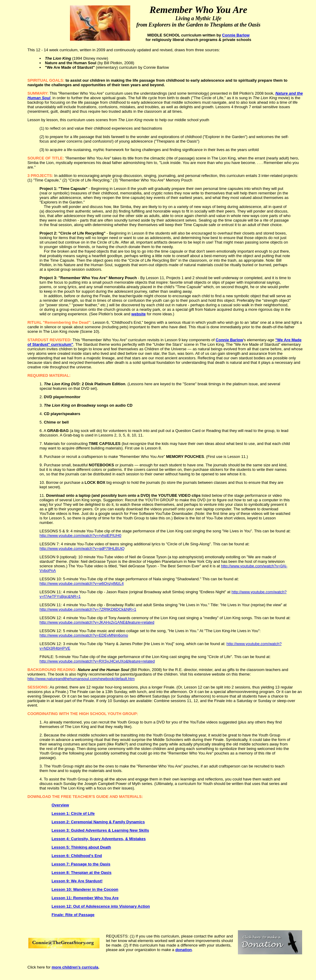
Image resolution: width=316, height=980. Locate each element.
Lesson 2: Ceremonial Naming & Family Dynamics (98, 822)
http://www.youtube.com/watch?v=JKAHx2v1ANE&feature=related (97, 622)
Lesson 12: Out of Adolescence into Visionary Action (101, 906)
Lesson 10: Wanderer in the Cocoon (85, 889)
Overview (60, 805)
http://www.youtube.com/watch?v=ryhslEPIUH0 (80, 536)
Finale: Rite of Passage (73, 915)
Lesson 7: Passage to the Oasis (81, 864)
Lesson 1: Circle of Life (73, 813)
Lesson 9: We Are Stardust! (77, 881)
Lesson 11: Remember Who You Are (85, 898)
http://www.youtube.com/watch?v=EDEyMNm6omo (84, 635)
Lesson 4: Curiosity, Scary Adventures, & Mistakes (99, 839)
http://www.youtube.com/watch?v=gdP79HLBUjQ (82, 548)
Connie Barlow (236, 35)
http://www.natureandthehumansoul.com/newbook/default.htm (81, 679)
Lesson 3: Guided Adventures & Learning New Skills (100, 830)
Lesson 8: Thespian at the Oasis (82, 873)
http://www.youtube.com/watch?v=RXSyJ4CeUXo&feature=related (97, 661)
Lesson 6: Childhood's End (77, 856)
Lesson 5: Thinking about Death (81, 847)
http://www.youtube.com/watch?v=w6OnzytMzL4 (82, 583)
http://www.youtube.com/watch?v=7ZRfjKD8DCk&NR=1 (88, 609)
